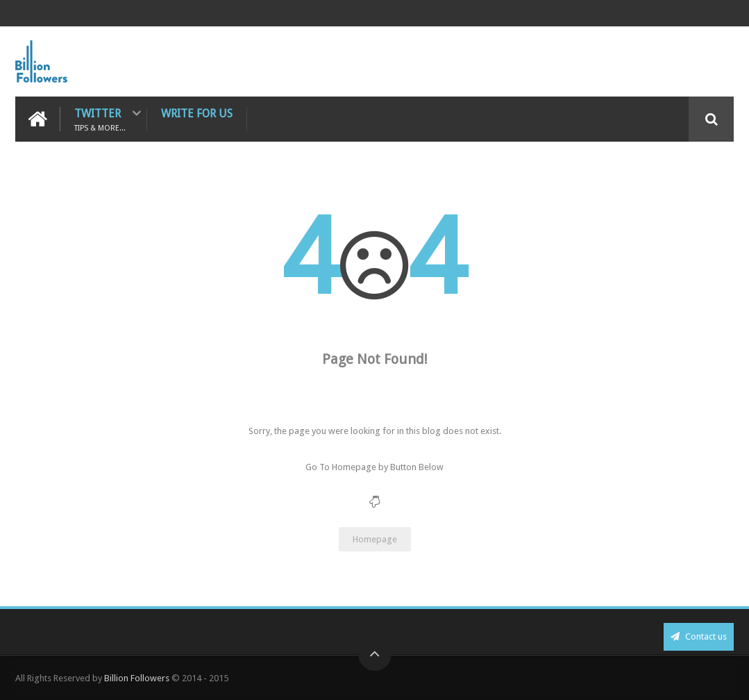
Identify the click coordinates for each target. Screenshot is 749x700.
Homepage (375, 539)
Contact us (699, 636)
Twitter (100, 119)
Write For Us (197, 114)
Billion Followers (137, 678)
